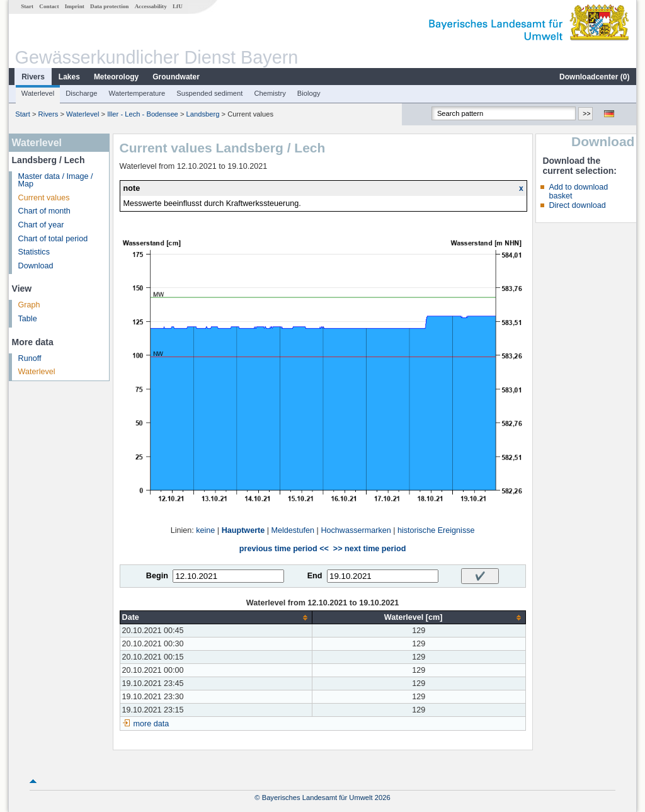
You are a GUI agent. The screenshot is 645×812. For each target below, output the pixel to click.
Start (27, 6)
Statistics (34, 252)
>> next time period (369, 549)
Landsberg (203, 114)
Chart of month (44, 211)
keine (205, 530)
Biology (309, 93)
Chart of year (41, 225)
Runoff (30, 358)
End (315, 576)
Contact (49, 6)
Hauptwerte (243, 530)
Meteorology (116, 77)
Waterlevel (38, 93)
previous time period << (284, 549)
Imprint (75, 6)
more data (151, 724)
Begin (157, 576)
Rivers (33, 77)
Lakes (69, 77)
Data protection (109, 6)
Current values (44, 198)
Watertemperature (137, 93)
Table (28, 319)
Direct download (577, 205)
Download (36, 266)
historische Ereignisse (436, 530)
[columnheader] (216, 618)
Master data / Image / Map (56, 180)
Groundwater (176, 77)
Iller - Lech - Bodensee (143, 114)
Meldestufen (293, 530)
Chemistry (270, 93)
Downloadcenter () (594, 77)
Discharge (81, 93)
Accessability (151, 6)
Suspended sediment (209, 93)
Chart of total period (53, 239)
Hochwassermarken (356, 530)
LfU (178, 6)
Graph (29, 305)
